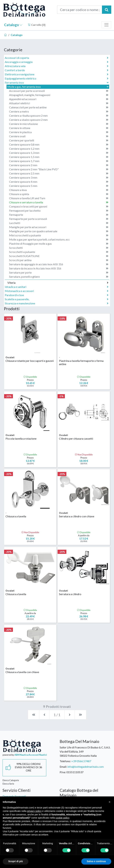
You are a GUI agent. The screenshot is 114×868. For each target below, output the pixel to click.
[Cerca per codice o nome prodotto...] (80, 10)
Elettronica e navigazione (57, 74)
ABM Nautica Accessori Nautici (31, 755)
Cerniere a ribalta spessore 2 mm (59, 116)
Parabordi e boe (57, 295)
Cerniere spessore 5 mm (59, 186)
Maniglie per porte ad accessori (59, 227)
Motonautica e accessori (57, 291)
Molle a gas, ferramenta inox (58, 87)
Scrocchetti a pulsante (59, 252)
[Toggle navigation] (106, 25)
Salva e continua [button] (96, 861)
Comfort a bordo (57, 70)
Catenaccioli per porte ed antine (59, 107)
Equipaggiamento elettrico (57, 78)
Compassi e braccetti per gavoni (59, 206)
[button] (110, 802)
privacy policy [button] (34, 811)
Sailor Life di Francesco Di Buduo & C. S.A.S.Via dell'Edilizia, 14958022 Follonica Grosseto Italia (85, 751)
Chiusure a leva (59, 190)
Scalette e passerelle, (57, 299)
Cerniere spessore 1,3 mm (59, 153)
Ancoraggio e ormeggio (57, 62)
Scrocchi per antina (59, 260)
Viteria (58, 283)
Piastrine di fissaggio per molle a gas (59, 244)
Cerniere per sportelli (59, 140)
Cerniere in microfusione (59, 124)
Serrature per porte (59, 273)
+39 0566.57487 (81, 761)
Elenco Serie (8, 784)
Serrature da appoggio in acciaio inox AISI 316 (59, 264)
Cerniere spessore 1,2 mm (59, 149)
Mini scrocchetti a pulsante (59, 235)
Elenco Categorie (11, 780)
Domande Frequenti (14, 796)
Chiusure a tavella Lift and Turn (59, 198)
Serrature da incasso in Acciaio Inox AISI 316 (59, 268)
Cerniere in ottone (59, 128)
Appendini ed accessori (59, 99)
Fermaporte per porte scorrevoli (59, 219)
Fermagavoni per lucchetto (59, 211)
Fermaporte (59, 215)
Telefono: (65, 761)
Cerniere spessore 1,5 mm (59, 157)
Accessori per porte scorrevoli (59, 91)
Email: (63, 767)
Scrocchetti (59, 248)
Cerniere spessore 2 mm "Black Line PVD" (59, 169)
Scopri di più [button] (16, 861)
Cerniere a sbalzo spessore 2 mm (59, 120)
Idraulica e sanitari (57, 287)
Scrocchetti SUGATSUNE (59, 256)
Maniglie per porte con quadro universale (59, 231)
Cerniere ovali (59, 136)
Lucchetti (59, 223)
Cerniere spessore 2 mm (59, 165)
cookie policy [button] (62, 818)
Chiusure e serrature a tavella (59, 202)
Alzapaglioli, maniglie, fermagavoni (59, 95)
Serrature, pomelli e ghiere (59, 277)
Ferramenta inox (57, 82)
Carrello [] (37, 25)
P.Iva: (63, 772)
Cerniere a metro (59, 111)
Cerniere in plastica (59, 132)
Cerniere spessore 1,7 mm (59, 161)
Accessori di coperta (57, 58)
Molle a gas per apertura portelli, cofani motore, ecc (59, 239)
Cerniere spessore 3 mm (59, 178)
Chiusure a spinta (59, 194)
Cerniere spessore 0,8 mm (59, 145)
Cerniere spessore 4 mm (59, 182)
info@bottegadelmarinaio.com (86, 767)
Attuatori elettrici (59, 103)
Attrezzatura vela (57, 66)
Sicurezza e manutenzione (57, 303)
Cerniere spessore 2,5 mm (59, 173)
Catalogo (13, 25)
